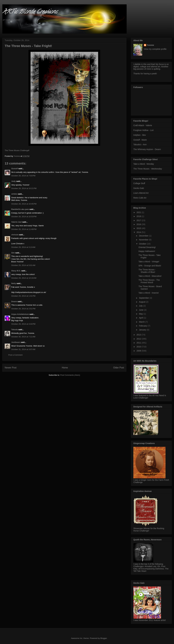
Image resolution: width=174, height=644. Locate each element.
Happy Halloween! (147, 251)
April (141, 318)
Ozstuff (15, 169)
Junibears (16, 342)
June (141, 310)
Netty (14, 283)
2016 (139, 224)
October (143, 244)
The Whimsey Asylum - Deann (147, 149)
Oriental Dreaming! (147, 247)
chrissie (15, 235)
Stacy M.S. (16, 271)
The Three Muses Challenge (17, 150)
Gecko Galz (139, 188)
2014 (139, 232)
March (142, 322)
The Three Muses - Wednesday (148, 169)
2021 (139, 212)
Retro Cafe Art (140, 198)
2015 (139, 228)
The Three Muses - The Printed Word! (149, 281)
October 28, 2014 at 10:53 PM (24, 217)
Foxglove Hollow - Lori (144, 130)
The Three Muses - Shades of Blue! (147, 271)
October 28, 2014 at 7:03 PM (23, 176)
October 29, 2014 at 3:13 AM (23, 247)
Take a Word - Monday (144, 164)
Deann (14, 301)
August (142, 302)
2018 (139, 216)
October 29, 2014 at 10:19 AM (24, 278)
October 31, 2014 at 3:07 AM (23, 349)
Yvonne (150, 45)
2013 (139, 335)
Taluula (15, 330)
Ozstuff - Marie (140, 140)
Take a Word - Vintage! (149, 262)
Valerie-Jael (17, 222)
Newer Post (11, 368)
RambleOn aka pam (20, 209)
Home (65, 368)
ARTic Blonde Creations (30, 12)
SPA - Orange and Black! (150, 266)
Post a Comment (15, 355)
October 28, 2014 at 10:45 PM (24, 204)
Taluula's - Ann (140, 145)
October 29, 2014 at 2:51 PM (23, 309)
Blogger (104, 638)
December (144, 236)
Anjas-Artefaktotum (20, 314)
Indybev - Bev (140, 135)
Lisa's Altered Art (141, 193)
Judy (13, 181)
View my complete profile (155, 49)
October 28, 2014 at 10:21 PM (24, 188)
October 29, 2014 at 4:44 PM (23, 324)
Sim (13, 253)
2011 (139, 343)
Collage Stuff (139, 183)
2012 (139, 339)
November (144, 240)
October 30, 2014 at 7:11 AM (23, 337)
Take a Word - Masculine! (150, 276)
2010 (139, 347)
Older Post (119, 368)
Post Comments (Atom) (70, 375)
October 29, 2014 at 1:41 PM (23, 296)
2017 (139, 220)
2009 (139, 351)
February (143, 326)
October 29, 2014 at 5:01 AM (23, 265)
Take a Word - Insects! (149, 293)
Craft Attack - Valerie (143, 125)
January (143, 330)
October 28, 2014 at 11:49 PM (24, 229)
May (141, 314)
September (144, 298)
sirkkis (14, 194)
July (141, 306)
